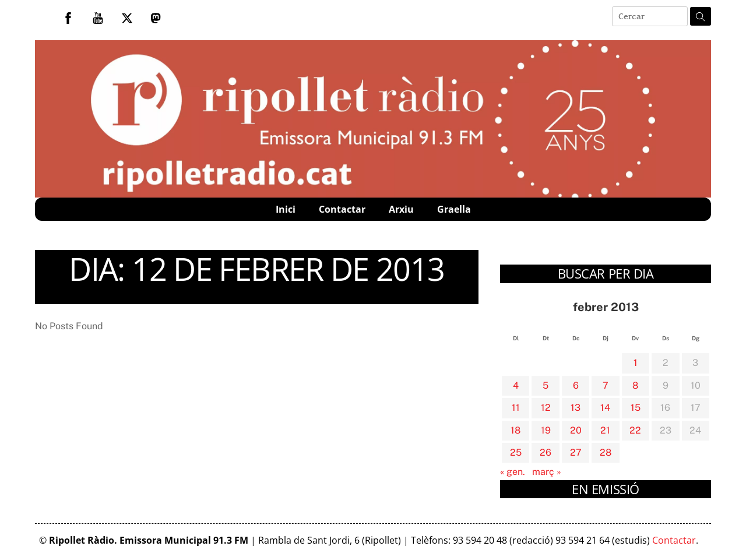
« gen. (513, 472)
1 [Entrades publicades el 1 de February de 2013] (636, 363)
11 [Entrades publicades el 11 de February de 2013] (516, 408)
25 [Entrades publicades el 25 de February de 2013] (516, 452)
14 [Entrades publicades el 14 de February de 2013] (605, 408)
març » (547, 472)
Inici (286, 209)
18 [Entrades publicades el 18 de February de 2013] (515, 430)
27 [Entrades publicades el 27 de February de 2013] (576, 452)
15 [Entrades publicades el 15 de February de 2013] (636, 408)
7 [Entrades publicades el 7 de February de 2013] (606, 385)
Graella (454, 209)
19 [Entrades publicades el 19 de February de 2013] (546, 430)
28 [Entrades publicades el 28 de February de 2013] (606, 452)
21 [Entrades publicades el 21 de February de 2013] (605, 430)
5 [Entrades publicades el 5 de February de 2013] (546, 385)
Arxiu (401, 209)
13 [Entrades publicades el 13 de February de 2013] (576, 408)
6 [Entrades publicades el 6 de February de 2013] (576, 385)
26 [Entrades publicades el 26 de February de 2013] (546, 452)
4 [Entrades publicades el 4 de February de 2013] (516, 385)
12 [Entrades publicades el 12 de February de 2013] (546, 408)
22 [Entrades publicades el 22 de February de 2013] (635, 430)
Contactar (342, 209)
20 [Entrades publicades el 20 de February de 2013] (576, 430)
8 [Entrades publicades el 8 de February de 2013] (635, 385)
